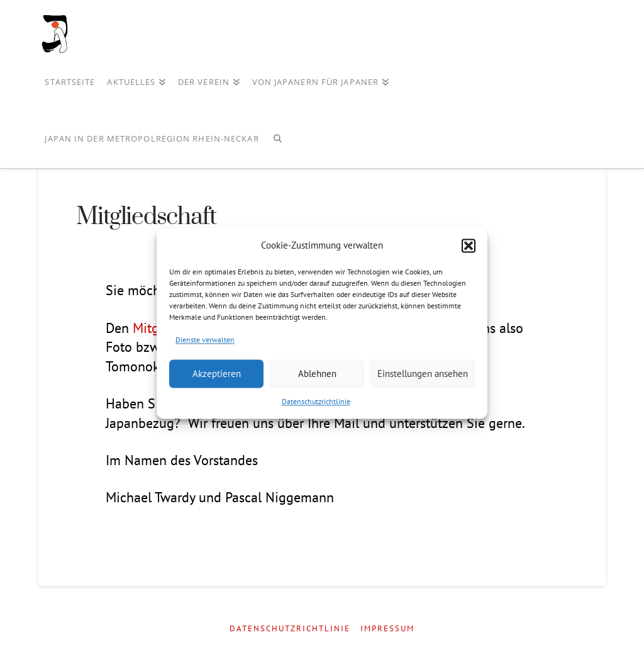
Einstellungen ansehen (423, 374)
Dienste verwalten (205, 340)
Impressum (387, 629)
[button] (469, 245)
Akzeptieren (217, 374)
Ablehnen (317, 374)
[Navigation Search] (278, 140)
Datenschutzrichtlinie (316, 402)
